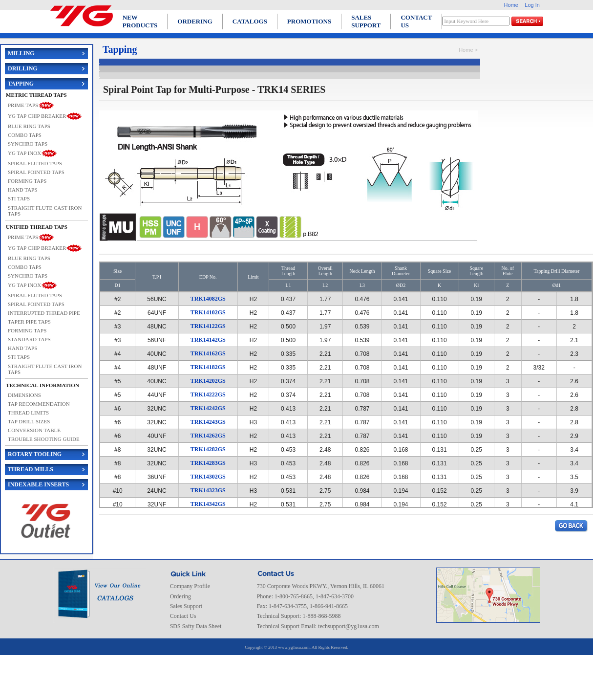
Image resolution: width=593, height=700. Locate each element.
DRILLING (23, 68)
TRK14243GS (208, 422)
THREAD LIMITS (28, 413)
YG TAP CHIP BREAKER (37, 115)
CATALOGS (250, 21)
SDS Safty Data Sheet (196, 626)
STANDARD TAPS (29, 339)
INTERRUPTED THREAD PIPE (44, 313)
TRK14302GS (208, 477)
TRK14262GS (208, 436)
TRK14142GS (208, 340)
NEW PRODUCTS (140, 21)
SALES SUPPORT (366, 21)
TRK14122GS (208, 326)
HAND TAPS (22, 190)
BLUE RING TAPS (29, 126)
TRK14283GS (208, 463)
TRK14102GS (208, 312)
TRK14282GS (208, 449)
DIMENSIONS (24, 395)
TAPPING (21, 84)
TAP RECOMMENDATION (39, 404)
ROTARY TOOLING (35, 454)
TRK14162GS (208, 353)
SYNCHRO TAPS (28, 144)
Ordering (180, 596)
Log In (532, 5)
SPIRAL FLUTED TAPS (35, 163)
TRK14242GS (208, 408)
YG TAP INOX (24, 153)
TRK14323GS (208, 490)
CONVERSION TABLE (34, 430)
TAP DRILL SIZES (29, 421)
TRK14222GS (208, 394)
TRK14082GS (208, 299)
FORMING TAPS (27, 181)
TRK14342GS (208, 504)
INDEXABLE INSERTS (38, 484)
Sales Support (186, 606)
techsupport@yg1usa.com (349, 626)
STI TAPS (19, 198)
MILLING (21, 53)
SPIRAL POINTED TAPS (36, 172)
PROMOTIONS (309, 21)
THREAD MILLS (31, 469)
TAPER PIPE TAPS (29, 322)
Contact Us (183, 616)
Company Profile (190, 586)
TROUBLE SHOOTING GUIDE (44, 439)
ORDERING (195, 21)
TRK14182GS (208, 367)
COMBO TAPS (25, 135)
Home (511, 5)
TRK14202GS (208, 381)
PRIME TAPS (23, 105)
